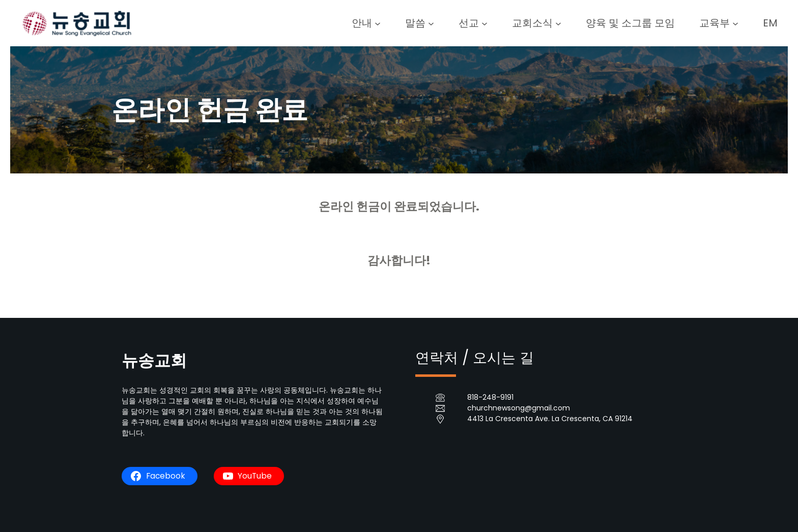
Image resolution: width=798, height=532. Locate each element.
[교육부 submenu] (735, 23)
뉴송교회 (154, 360)
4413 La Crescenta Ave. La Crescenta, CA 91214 (550, 419)
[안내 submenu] (378, 23)
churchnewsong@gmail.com (519, 408)
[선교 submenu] (484, 23)
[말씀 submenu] (431, 23)
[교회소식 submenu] (558, 23)
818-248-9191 (490, 397)
